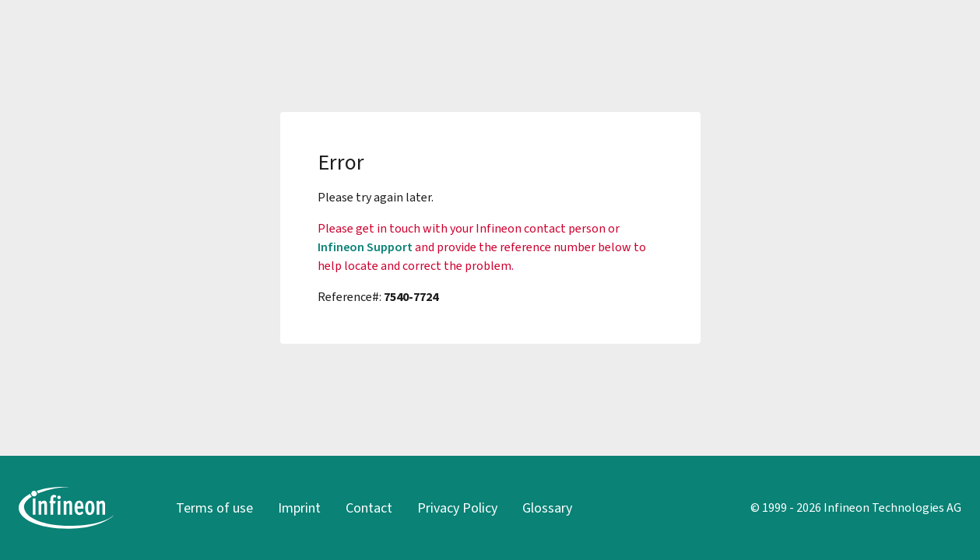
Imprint (299, 508)
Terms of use (214, 508)
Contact (369, 508)
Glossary (547, 508)
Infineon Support (365, 247)
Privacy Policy (457, 508)
